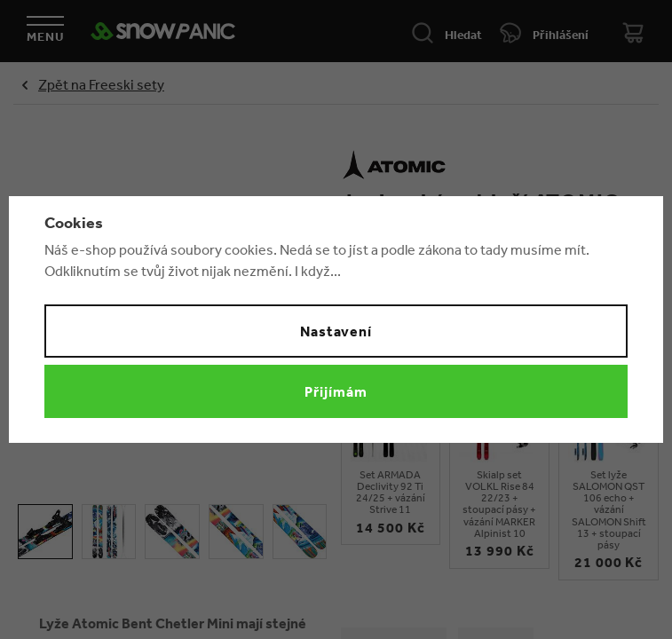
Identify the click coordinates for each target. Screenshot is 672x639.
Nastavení (336, 331)
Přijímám (336, 391)
